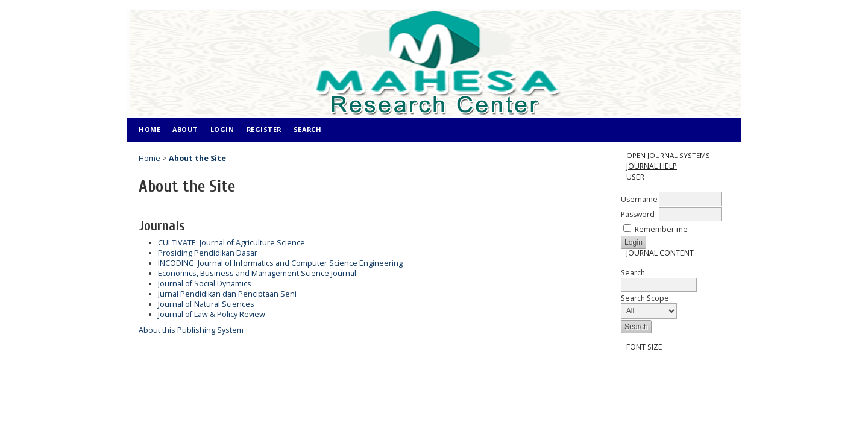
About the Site (197, 158)
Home (149, 129)
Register (264, 129)
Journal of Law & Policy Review (212, 314)
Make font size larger (670, 368)
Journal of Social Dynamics (205, 284)
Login (222, 129)
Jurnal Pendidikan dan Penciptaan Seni (227, 294)
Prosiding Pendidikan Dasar (208, 253)
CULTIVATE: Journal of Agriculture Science (231, 243)
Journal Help (652, 166)
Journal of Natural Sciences (206, 304)
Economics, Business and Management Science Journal (257, 273)
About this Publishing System (191, 330)
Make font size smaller (631, 368)
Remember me (661, 229)
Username (639, 199)
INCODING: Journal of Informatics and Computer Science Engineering (280, 263)
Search (659, 279)
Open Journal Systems (668, 155)
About (185, 129)
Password (638, 214)
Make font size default (650, 368)
